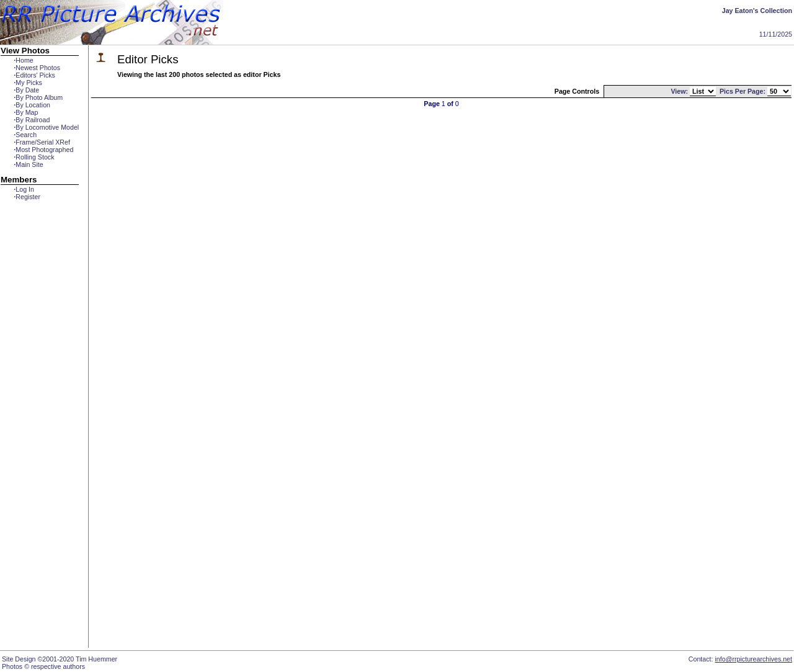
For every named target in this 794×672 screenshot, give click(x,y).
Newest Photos (37, 68)
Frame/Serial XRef (42, 142)
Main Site (28, 164)
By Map (26, 112)
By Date (26, 90)
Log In (24, 189)
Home (23, 60)
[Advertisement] (40, 426)
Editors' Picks (34, 75)
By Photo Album (38, 97)
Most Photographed (43, 150)
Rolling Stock (34, 157)
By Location (32, 105)
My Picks (28, 83)
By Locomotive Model (46, 127)
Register (27, 197)
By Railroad (32, 120)
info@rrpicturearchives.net (753, 659)
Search (25, 135)
